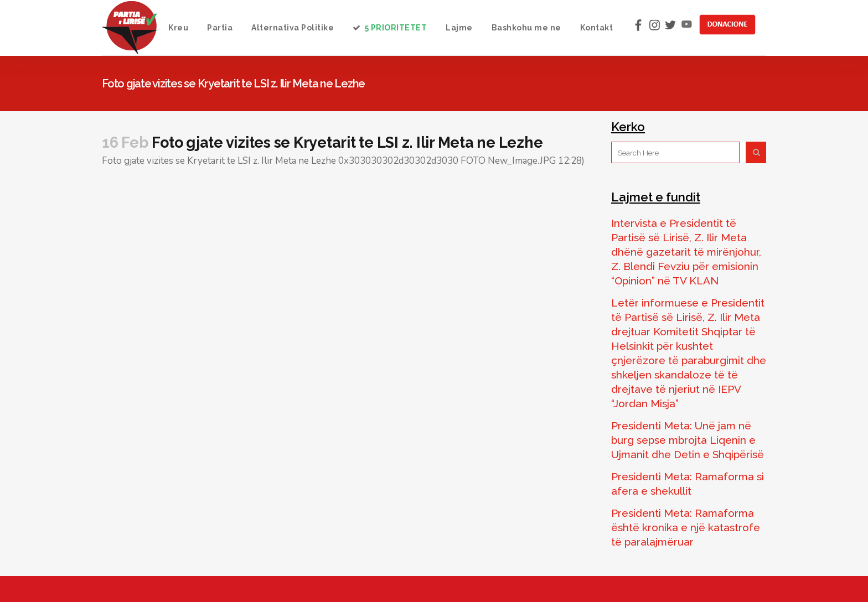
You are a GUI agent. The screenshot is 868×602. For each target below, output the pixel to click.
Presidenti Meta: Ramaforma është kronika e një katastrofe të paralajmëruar (686, 527)
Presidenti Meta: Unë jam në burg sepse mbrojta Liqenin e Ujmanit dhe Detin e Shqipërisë (688, 440)
